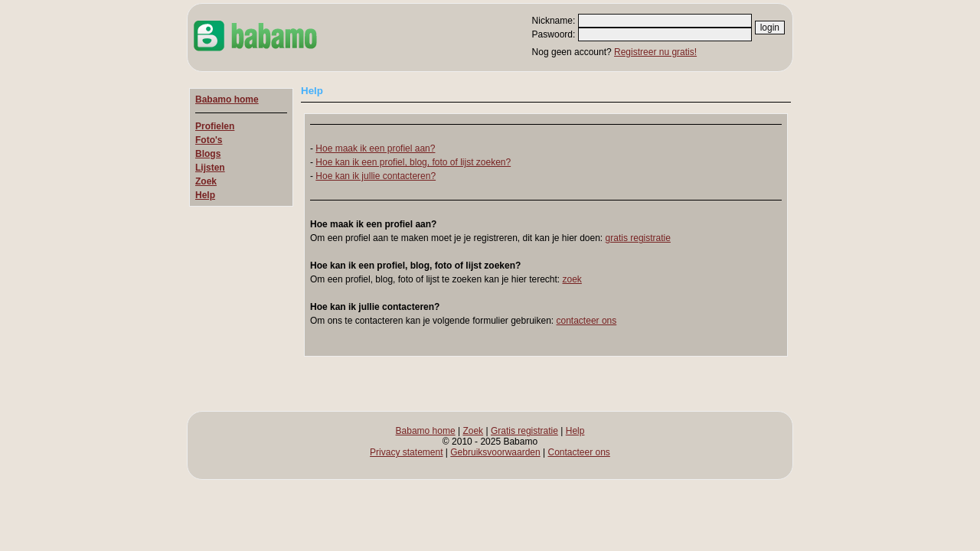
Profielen (215, 126)
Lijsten (210, 168)
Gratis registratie (524, 431)
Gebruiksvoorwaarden (495, 452)
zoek (572, 279)
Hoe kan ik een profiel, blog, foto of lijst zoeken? (413, 162)
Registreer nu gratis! (655, 52)
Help (205, 195)
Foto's (209, 140)
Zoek (206, 181)
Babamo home (227, 99)
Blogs (208, 154)
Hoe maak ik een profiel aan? (375, 148)
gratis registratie (638, 238)
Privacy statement (406, 452)
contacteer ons (587, 321)
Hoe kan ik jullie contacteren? (376, 176)
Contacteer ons (578, 452)
